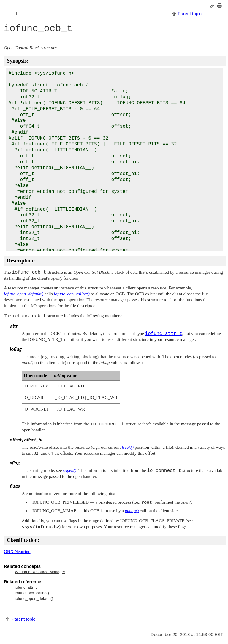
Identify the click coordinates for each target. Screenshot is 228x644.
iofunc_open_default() (34, 599)
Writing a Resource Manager (40, 572)
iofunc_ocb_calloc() (32, 593)
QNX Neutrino (17, 552)
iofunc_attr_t (26, 587)
